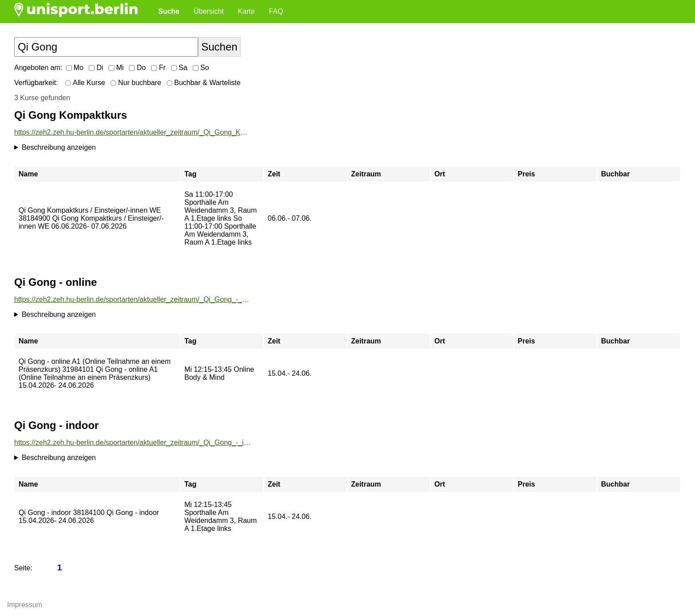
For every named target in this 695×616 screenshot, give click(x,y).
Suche (169, 11)
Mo (75, 68)
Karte (246, 11)
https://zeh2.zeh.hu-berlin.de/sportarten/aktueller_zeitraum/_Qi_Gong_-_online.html (133, 299)
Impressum (25, 605)
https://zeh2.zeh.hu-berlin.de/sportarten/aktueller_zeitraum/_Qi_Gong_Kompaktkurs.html (133, 132)
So (201, 68)
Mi (116, 68)
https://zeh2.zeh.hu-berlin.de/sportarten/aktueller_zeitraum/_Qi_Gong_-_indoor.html (133, 443)
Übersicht (209, 11)
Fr (158, 68)
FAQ (276, 11)
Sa (179, 68)
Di (96, 68)
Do (137, 68)
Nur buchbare (136, 83)
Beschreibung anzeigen (59, 147)
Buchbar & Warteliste (204, 83)
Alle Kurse (85, 83)
